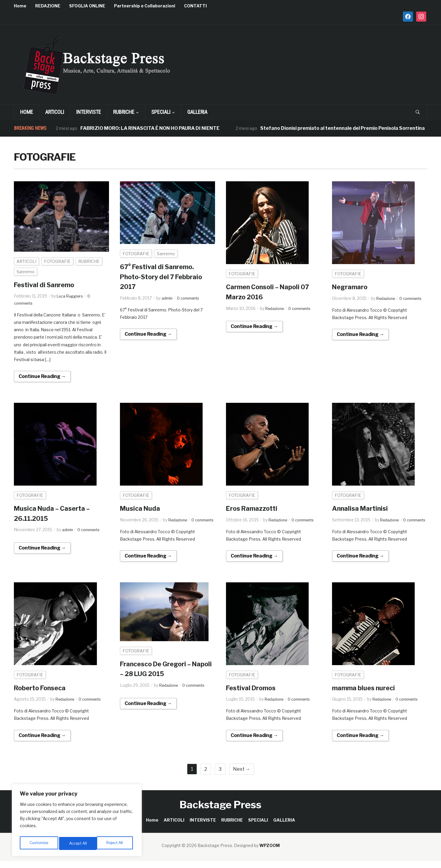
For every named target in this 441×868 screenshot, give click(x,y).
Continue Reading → (42, 376)
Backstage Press (220, 811)
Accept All (116, 843)
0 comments (191, 298)
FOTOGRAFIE (57, 261)
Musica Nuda (142, 508)
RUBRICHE (124, 112)
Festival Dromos (254, 695)
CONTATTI (195, 6)
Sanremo (26, 272)
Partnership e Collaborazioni (145, 6)
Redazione (276, 308)
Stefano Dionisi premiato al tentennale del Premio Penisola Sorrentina (343, 128)
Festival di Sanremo (47, 285)
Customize (39, 843)
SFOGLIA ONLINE (87, 6)
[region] (77, 822)
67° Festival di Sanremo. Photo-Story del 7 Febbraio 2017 (166, 277)
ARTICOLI (55, 112)
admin (167, 298)
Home (20, 6)
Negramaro (352, 287)
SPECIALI (161, 112)
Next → (242, 776)
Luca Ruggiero (71, 296)
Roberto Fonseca (43, 695)
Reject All (78, 843)
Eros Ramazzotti (255, 508)
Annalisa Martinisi (363, 508)
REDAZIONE (48, 6)
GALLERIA (197, 112)
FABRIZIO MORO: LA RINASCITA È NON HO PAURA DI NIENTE (150, 128)
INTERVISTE (89, 112)
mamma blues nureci (367, 695)
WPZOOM (270, 852)
